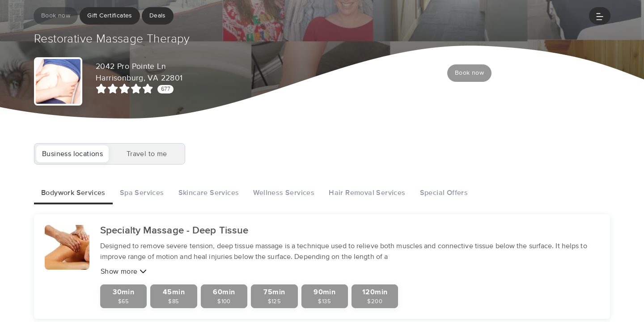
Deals (158, 16)
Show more (124, 272)
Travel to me (147, 154)
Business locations (72, 154)
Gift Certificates (110, 16)
